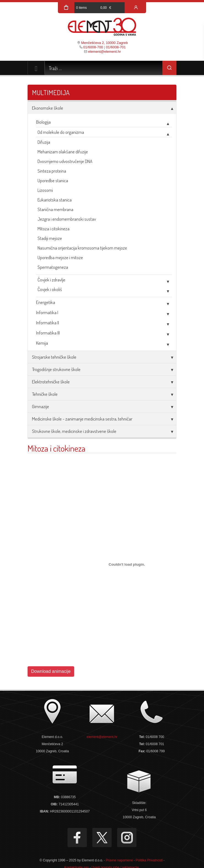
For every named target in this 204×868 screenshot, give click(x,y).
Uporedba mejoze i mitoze (60, 257)
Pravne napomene (119, 860)
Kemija (42, 343)
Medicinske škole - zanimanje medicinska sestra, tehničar (82, 419)
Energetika (46, 302)
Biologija (43, 122)
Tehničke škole (45, 394)
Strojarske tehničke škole (54, 357)
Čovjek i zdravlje (51, 280)
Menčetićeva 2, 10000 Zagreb (104, 43)
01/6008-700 (93, 47)
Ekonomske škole (48, 108)
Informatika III (48, 333)
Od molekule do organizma (61, 132)
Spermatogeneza (53, 267)
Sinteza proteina (52, 171)
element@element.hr (104, 52)
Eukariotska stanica (55, 200)
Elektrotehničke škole (51, 382)
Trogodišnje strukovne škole (56, 369)
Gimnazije (41, 406)
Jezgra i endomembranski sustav (67, 219)
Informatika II (48, 323)
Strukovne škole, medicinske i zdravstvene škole (74, 431)
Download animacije (51, 671)
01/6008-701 (116, 47)
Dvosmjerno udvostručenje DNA (65, 161)
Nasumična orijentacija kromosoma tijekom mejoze (82, 248)
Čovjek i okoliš (50, 289)
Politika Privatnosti (149, 860)
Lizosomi (45, 190)
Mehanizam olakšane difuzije (63, 152)
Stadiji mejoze (50, 238)
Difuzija (44, 142)
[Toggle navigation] (36, 68)
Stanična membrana (55, 209)
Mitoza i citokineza (53, 229)
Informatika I (47, 312)
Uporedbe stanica (53, 180)
